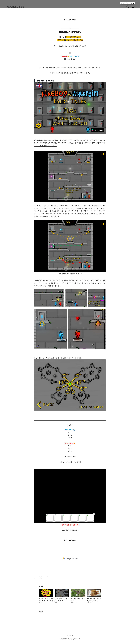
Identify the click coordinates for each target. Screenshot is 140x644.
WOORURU (70, 635)
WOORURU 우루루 (16, 7)
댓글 (41, 611)
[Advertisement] (70, 559)
